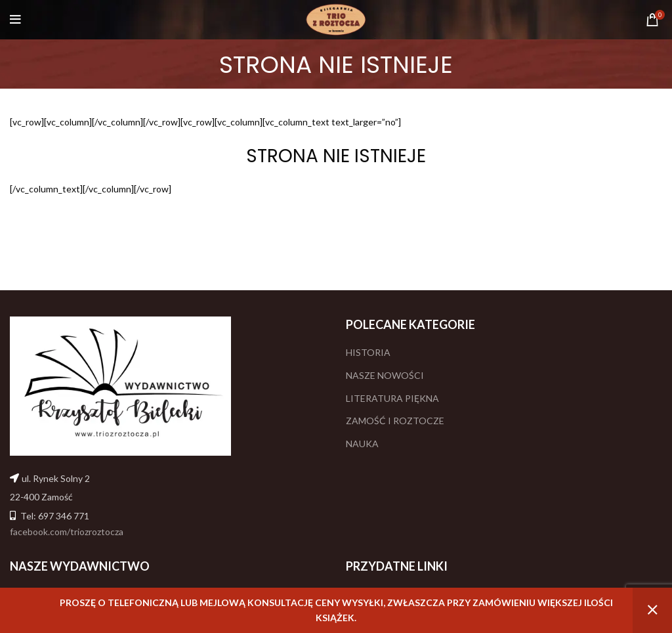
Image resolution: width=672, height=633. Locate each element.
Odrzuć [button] (652, 610)
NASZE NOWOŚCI (385, 375)
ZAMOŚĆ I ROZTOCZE (395, 421)
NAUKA (362, 444)
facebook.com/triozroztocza (67, 532)
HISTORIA (368, 352)
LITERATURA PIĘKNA (392, 398)
